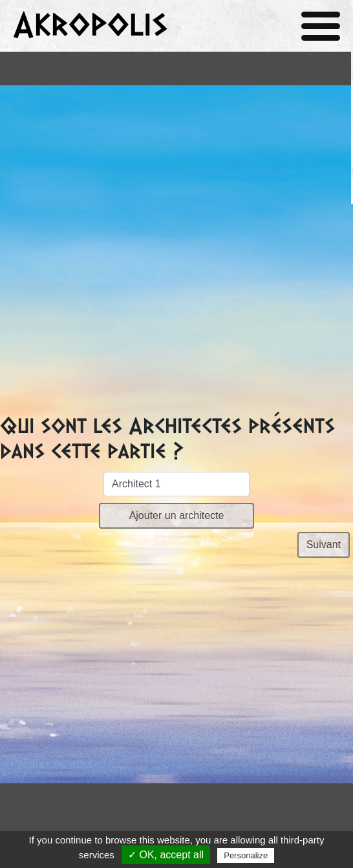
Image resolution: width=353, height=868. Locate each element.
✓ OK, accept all (166, 855)
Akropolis (90, 25)
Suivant (324, 545)
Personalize (246, 855)
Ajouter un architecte (177, 515)
